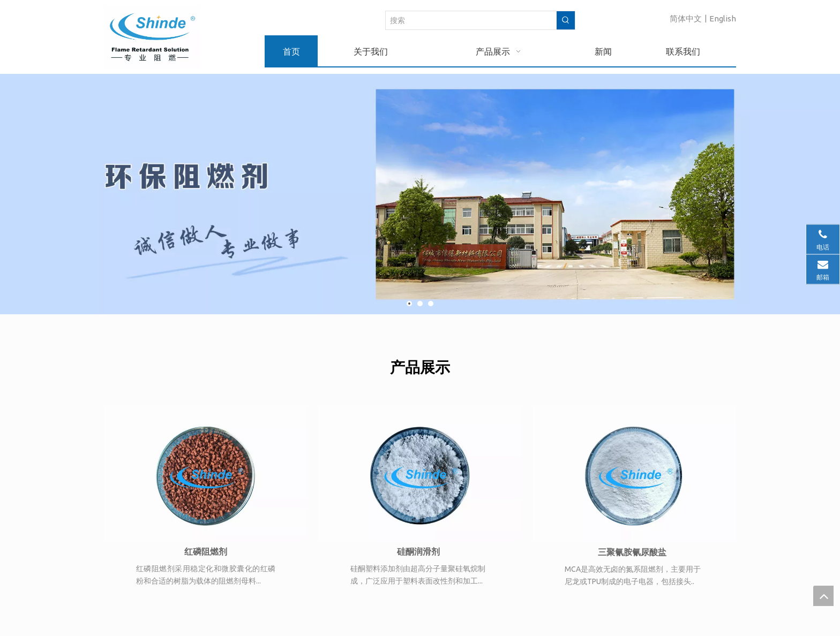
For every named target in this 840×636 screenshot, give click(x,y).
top (823, 596)
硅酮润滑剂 (418, 551)
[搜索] (471, 20)
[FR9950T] (205, 473)
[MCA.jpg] (420, 473)
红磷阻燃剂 (206, 551)
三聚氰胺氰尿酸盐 (632, 552)
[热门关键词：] (566, 20)
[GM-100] (635, 474)
